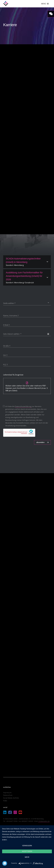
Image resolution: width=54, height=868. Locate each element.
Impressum (8, 793)
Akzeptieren (27, 851)
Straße (7, 346)
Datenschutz (8, 795)
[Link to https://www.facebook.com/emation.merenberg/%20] (10, 812)
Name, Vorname (11, 316)
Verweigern (27, 846)
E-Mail (6, 325)
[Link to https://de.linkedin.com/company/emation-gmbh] (5, 812)
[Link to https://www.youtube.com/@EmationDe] (20, 812)
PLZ (5, 365)
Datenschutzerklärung (23, 406)
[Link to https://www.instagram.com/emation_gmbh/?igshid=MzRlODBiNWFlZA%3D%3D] (15, 812)
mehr (27, 857)
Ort (5, 355)
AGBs (5, 801)
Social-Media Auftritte (11, 798)
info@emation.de (44, 821)
